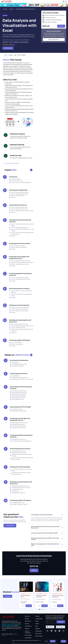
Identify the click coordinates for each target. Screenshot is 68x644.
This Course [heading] (12, 60)
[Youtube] (55, 631)
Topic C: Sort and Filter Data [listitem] (17, 196)
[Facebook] (47, 631)
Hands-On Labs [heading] (16, 155)
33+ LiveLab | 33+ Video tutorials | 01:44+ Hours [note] (21, 158)
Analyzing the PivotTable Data (18, 411)
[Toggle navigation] (66, 2)
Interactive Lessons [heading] (17, 134)
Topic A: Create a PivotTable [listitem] (17, 246)
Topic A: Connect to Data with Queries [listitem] (19, 307)
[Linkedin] (59, 631)
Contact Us (28, 621)
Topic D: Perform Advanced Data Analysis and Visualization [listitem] (21, 330)
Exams (37, 621)
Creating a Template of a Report (19, 504)
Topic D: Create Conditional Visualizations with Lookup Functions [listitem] (21, 233)
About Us (27, 616)
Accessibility (28, 638)
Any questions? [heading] (15, 516)
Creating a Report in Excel (17, 503)
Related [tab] (23, 55)
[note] (5, 42)
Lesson (11, 170)
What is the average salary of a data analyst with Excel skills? (45, 545)
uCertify (11, 9)
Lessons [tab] (11, 55)
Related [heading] (10, 592)
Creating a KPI (14, 491)
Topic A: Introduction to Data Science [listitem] (19, 192)
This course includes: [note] (51, 13)
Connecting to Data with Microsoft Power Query (21, 470)
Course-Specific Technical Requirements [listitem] (20, 183)
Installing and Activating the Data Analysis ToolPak (21, 455)
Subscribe (61, 622)
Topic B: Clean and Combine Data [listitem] (18, 309)
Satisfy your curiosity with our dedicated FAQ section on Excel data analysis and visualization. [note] (15, 521)
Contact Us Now (10, 525)
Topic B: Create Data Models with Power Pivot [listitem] (21, 326)
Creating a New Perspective (18, 493)
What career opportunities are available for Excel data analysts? (45, 539)
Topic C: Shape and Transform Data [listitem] (19, 311)
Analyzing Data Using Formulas (18, 391)
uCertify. (11, 634)
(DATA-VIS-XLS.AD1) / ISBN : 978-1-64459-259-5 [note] (16, 40)
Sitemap (37, 629)
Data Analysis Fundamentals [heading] (18, 190)
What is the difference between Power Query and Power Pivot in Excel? (45, 527)
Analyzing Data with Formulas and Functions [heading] (20, 221)
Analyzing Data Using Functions (18, 393)
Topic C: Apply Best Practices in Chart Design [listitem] (21, 211)
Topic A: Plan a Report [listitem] (15, 342)
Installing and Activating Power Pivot (19, 486)
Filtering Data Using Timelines (18, 426)
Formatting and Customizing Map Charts (21, 441)
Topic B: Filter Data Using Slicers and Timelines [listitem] (21, 262)
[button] (40, 609)
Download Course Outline (12, 163)
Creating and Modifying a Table (18, 364)
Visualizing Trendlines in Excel (18, 451)
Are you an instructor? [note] (54, 31)
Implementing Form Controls (18, 398)
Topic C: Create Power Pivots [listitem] (17, 328)
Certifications (39, 619)
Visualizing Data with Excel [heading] (18, 205)
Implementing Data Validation (18, 396)
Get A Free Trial (8, 48)
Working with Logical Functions (18, 394)
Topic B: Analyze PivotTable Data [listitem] (18, 247)
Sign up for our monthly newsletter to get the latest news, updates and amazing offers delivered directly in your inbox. (55, 617)
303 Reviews (12, 45)
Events (37, 624)
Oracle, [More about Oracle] (9, 624)
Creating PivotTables (16, 409)
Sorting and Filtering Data (17, 366)
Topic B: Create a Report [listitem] (16, 344)
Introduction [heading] (13, 177)
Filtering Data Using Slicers (17, 424)
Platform (27, 629)
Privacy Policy (28, 635)
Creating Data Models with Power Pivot (20, 488)
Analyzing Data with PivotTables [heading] (20, 243)
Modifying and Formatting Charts (19, 378)
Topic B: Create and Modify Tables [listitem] (18, 194)
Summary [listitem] (12, 197)
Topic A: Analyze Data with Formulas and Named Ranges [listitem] (21, 225)
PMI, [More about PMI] (3, 625)
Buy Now (34, 570)
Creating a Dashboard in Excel (18, 428)
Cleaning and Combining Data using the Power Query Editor (20, 473)
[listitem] (24, 9)
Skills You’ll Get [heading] (10, 80)
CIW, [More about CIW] (20, 624)
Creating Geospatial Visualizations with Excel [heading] (20, 274)
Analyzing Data (14, 363)
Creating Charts (15, 376)
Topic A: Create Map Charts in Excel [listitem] (19, 278)
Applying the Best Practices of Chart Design (22, 379)
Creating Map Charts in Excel (18, 439)
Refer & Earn (39, 634)
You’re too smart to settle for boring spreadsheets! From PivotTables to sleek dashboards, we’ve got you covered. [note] (19, 36)
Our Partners (28, 626)
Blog (36, 626)
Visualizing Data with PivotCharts (19, 423)
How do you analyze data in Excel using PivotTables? (45, 533)
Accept (53, 641)
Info (23, 606)
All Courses (8, 596)
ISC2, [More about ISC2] (5, 625)
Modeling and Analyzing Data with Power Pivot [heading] (20, 321)
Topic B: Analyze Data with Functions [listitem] (19, 227)
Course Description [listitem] (15, 179)
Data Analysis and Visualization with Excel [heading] (20, 25)
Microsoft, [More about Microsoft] (4, 624)
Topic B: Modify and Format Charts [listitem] (18, 209)
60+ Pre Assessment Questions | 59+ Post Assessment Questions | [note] (20, 148)
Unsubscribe (39, 631)
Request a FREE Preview (54, 39)
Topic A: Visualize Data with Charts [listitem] (18, 207)
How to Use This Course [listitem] (16, 181)
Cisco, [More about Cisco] (12, 624)
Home (5, 9)
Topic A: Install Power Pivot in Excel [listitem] (18, 324)
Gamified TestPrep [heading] (17, 145)
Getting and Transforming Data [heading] (19, 305)
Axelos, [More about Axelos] (12, 625)
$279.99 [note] (34, 566)
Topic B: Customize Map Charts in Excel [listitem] (20, 279)
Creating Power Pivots (16, 489)
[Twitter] (63, 631)
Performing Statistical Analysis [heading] (19, 289)
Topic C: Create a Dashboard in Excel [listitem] (19, 264)
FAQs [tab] (19, 55)
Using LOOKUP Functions (17, 399)
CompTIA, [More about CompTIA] (17, 624)
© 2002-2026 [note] (10, 635)
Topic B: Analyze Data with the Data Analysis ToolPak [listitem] (21, 295)
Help (63, 641)
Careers (27, 624)
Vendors (37, 616)
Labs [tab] (15, 55)
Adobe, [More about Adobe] (9, 625)
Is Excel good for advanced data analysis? (42, 515)
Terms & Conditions (28, 632)
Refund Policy (39, 636)
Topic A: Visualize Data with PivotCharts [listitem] (20, 261)
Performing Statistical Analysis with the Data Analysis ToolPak (21, 458)
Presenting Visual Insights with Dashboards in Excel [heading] (19, 258)
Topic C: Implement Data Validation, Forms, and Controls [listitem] (21, 230)
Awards (27, 619)
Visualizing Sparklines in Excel (18, 453)
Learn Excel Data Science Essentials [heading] (34, 556)
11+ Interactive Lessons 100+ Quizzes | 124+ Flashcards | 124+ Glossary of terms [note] (20, 137)
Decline (46, 641)
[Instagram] (51, 631)
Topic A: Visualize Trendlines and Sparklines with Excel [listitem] (21, 292)
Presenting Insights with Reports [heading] (20, 340)
